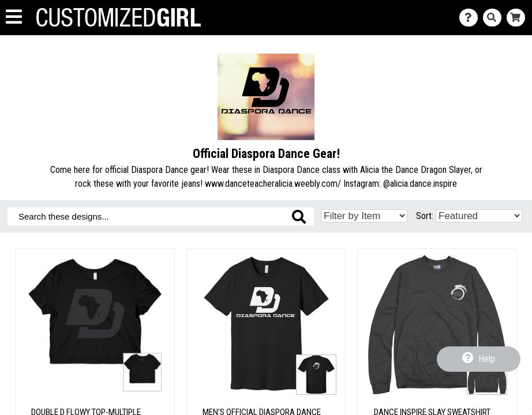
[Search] (495, 18)
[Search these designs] (161, 216)
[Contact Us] (471, 18)
